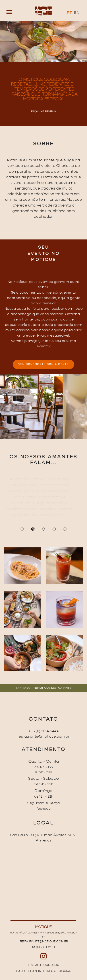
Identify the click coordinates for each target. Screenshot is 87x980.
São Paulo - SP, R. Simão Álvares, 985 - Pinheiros (43, 838)
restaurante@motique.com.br (43, 736)
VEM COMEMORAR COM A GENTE (43, 364)
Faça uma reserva (43, 111)
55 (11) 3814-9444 (44, 947)
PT (70, 13)
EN (77, 13)
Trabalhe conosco (44, 965)
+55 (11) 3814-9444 (44, 731)
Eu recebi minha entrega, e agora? (43, 971)
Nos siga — (44, 688)
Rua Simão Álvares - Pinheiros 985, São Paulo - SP (44, 934)
